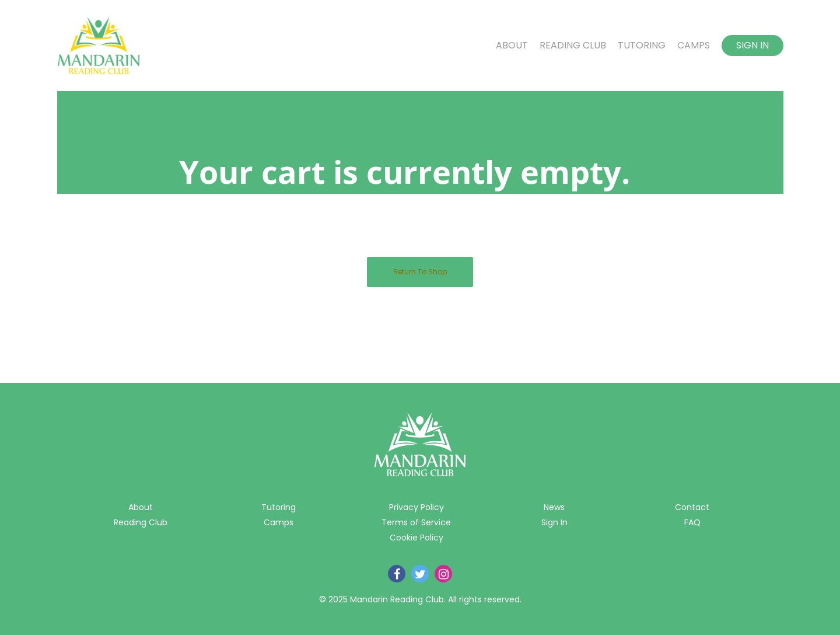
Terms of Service (416, 522)
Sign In (752, 45)
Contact (692, 507)
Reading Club (573, 46)
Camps (694, 46)
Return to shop (420, 272)
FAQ (692, 522)
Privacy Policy (416, 507)
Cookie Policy (416, 538)
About (512, 46)
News (554, 507)
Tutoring (642, 46)
